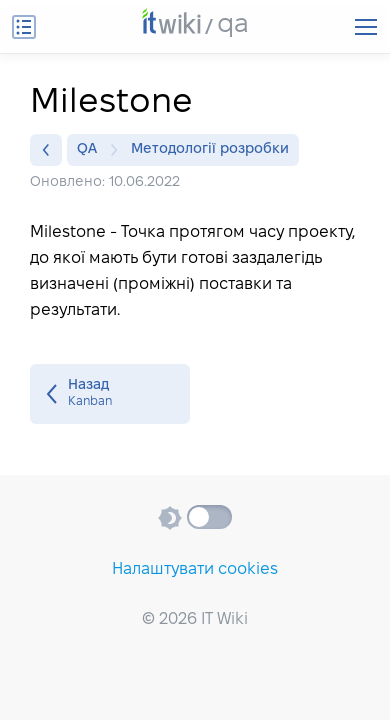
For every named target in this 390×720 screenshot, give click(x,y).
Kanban (110, 394)
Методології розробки (210, 149)
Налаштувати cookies (195, 569)
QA (92, 150)
